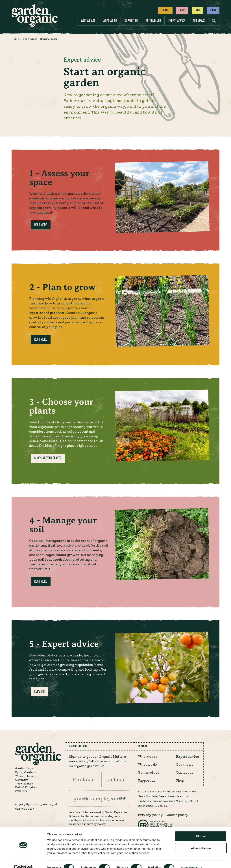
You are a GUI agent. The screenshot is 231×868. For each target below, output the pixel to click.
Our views (199, 21)
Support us (131, 21)
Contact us (185, 772)
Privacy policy (150, 815)
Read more (41, 225)
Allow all (201, 830)
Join (198, 10)
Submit (122, 798)
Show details (189, 861)
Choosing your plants (48, 458)
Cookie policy (177, 815)
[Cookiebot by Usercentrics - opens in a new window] (23, 861)
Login (213, 10)
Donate (165, 10)
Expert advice (177, 21)
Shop (182, 10)
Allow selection (201, 842)
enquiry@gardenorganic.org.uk (36, 804)
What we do (110, 21)
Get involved (153, 21)
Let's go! (40, 691)
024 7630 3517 (25, 809)
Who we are (88, 21)
